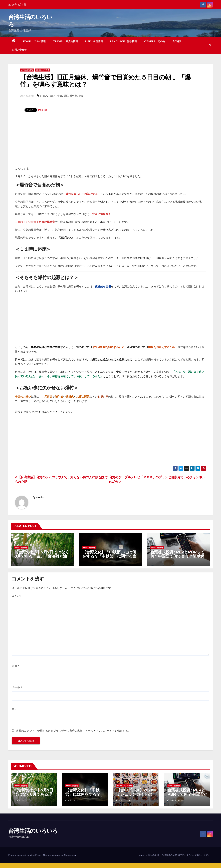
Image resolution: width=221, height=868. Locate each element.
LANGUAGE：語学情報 (123, 41)
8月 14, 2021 (24, 800)
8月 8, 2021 (177, 800)
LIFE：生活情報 (94, 41)
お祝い (44, 96)
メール (17, 687)
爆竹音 (73, 96)
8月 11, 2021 (126, 800)
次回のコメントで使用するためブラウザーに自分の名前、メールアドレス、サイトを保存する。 (73, 731)
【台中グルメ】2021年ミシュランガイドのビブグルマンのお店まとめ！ (136, 796)
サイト (16, 709)
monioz (40, 497)
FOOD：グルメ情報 (34, 41)
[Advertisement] (110, 141)
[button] (210, 45)
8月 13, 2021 (75, 800)
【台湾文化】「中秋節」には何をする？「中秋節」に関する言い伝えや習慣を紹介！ (109, 556)
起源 (81, 96)
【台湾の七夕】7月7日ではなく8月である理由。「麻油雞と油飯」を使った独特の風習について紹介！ (42, 558)
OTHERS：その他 (155, 41)
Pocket (43, 110)
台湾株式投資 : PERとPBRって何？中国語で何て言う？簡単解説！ (177, 556)
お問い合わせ (19, 50)
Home (141, 855)
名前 (16, 666)
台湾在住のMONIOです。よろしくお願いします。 (186, 855)
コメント (17, 596)
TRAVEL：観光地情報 (66, 41)
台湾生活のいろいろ (33, 831)
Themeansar (70, 855)
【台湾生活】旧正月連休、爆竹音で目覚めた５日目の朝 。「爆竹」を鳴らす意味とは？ (105, 81)
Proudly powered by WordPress (25, 855)
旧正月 (52, 96)
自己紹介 (177, 41)
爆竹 (66, 96)
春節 (60, 96)
